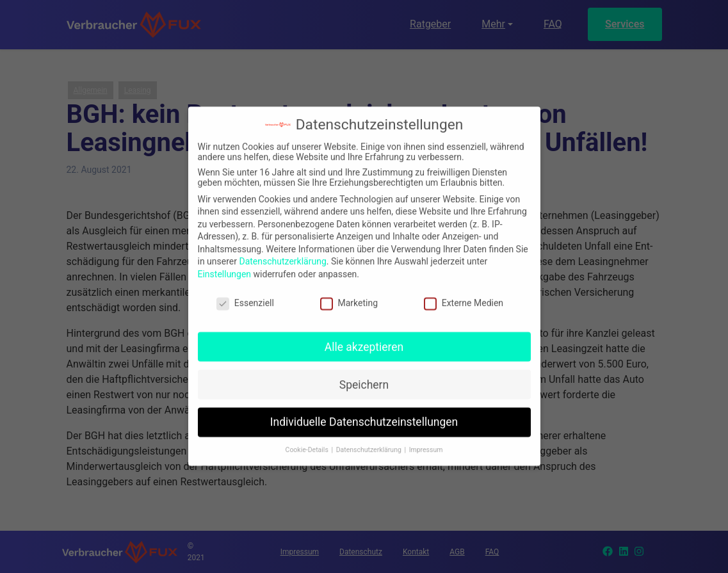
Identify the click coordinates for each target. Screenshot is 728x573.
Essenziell (245, 297)
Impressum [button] (426, 444)
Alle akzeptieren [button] (364, 341)
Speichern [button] (364, 378)
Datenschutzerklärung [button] (370, 444)
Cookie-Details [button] (308, 444)
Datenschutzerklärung (282, 255)
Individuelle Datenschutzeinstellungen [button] (364, 416)
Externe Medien (464, 297)
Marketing (349, 297)
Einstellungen (225, 268)
